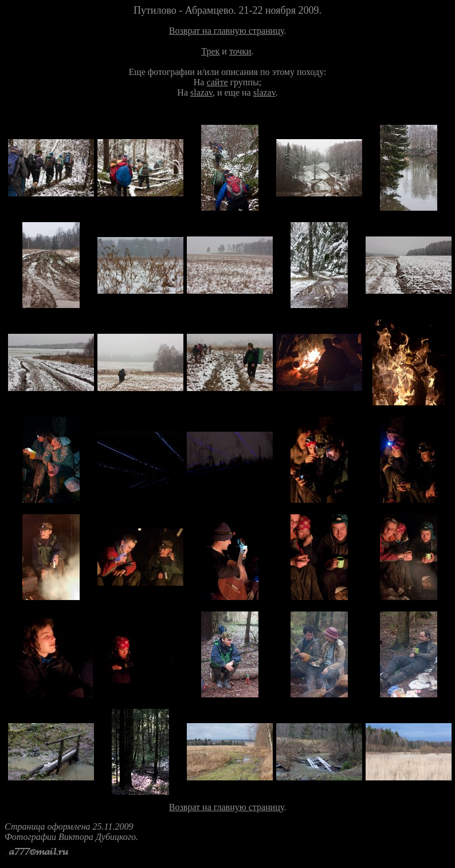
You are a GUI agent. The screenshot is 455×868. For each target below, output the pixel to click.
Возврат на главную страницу (226, 31)
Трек (210, 51)
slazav (201, 92)
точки (240, 51)
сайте (217, 82)
